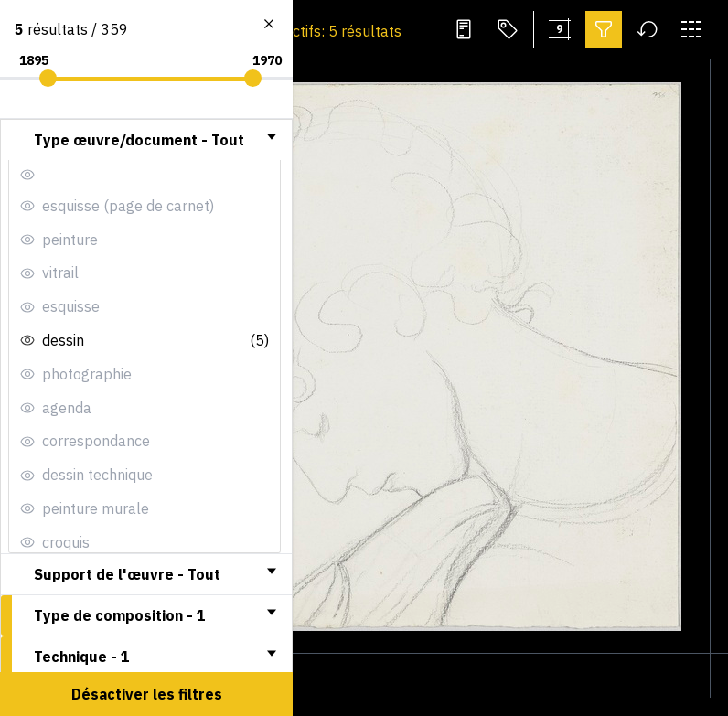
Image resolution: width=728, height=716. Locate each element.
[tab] (146, 140)
